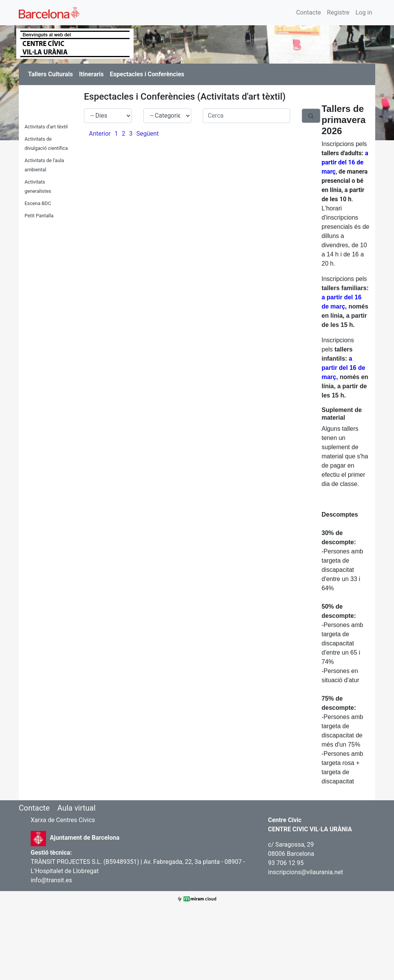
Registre (338, 12)
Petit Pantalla (39, 216)
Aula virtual (76, 808)
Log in (364, 12)
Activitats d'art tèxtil (46, 127)
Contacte (309, 12)
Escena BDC (38, 203)
